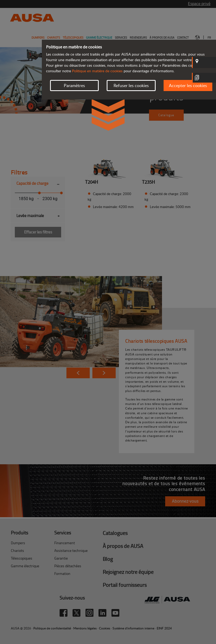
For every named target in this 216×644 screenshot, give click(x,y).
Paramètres (74, 85)
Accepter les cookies (188, 85)
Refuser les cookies (131, 85)
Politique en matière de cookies (97, 71)
